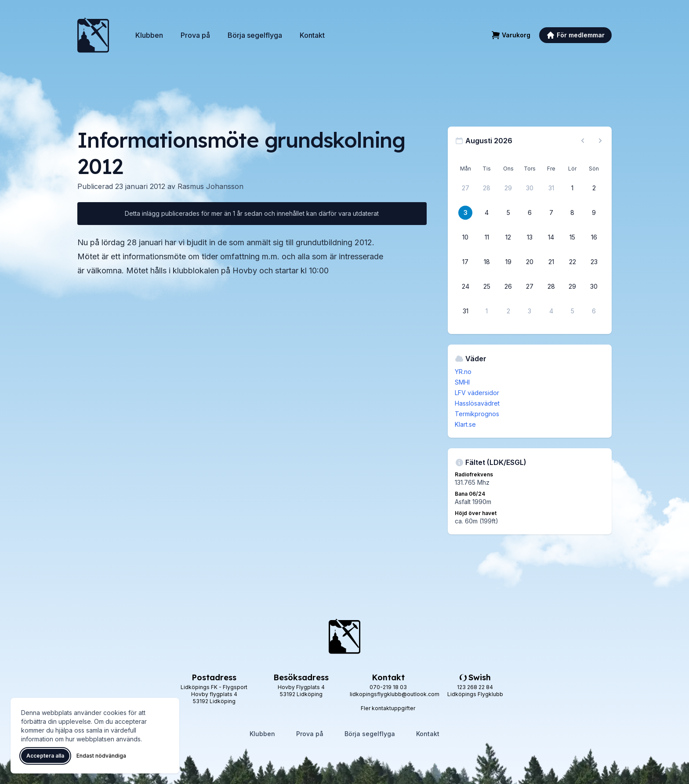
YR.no (463, 372)
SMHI (462, 382)
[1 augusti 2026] (573, 188)
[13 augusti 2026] (529, 237)
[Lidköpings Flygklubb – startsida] (93, 35)
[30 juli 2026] (529, 188)
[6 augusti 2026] (529, 213)
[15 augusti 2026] (573, 237)
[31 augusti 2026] (465, 311)
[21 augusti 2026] (551, 262)
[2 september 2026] (508, 311)
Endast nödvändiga (101, 756)
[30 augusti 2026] (594, 287)
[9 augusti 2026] (594, 213)
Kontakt (312, 35)
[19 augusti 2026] (508, 262)
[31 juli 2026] (551, 188)
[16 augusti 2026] (594, 237)
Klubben (149, 35)
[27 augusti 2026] (529, 287)
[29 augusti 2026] (573, 287)
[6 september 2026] (594, 311)
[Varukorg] (511, 35)
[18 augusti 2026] (487, 262)
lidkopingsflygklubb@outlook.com (395, 694)
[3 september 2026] (529, 311)
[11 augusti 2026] (487, 237)
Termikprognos (477, 414)
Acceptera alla (45, 756)
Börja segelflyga (255, 35)
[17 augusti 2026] (465, 262)
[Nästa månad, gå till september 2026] (600, 141)
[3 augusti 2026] (465, 213)
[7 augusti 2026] (551, 213)
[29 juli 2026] (508, 188)
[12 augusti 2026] (508, 237)
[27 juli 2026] (465, 188)
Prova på (195, 35)
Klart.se (465, 424)
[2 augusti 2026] (594, 188)
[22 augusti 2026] (573, 262)
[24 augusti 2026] (465, 287)
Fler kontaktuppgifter (388, 708)
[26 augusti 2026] (508, 287)
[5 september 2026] (573, 311)
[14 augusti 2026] (551, 237)
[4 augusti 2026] (487, 213)
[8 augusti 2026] (573, 213)
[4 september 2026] (551, 311)
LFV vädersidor (477, 393)
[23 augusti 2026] (594, 262)
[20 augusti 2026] (529, 262)
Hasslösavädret (477, 403)
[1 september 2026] (487, 311)
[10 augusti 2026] (465, 237)
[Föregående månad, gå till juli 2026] (583, 141)
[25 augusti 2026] (487, 287)
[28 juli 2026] (487, 188)
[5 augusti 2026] (508, 213)
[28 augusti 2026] (551, 287)
